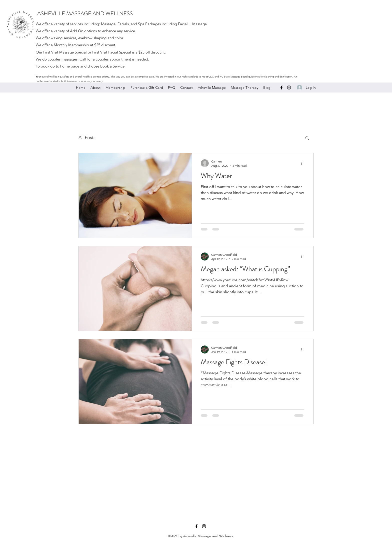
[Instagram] (289, 87)
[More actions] (303, 163)
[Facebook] (281, 87)
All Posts (87, 137)
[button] (307, 138)
